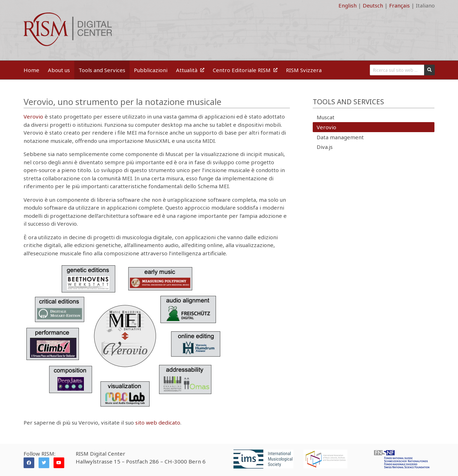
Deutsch (373, 5)
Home (31, 70)
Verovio (33, 116)
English (348, 5)
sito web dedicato (158, 422)
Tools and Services (102, 70)
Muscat (326, 117)
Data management (340, 137)
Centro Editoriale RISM (245, 70)
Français (399, 5)
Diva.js (325, 147)
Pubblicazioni (151, 70)
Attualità (190, 70)
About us (59, 70)
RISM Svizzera (304, 70)
